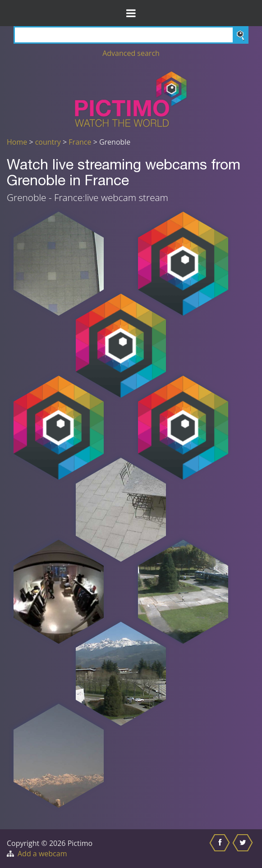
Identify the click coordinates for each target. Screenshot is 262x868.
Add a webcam (42, 854)
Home (17, 142)
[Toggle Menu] (131, 13)
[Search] (131, 35)
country (48, 142)
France (80, 142)
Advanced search (131, 53)
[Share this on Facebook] (221, 849)
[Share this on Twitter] (244, 849)
